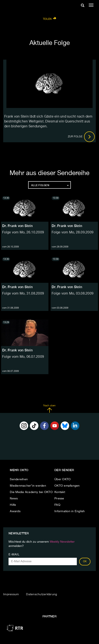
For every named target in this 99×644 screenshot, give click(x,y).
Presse (59, 499)
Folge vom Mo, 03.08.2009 (73, 294)
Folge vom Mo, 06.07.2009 (23, 357)
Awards (15, 511)
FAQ (57, 505)
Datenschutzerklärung (41, 594)
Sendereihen (19, 479)
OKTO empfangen (67, 486)
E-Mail (14, 555)
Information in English (70, 511)
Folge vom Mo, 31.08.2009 (23, 294)
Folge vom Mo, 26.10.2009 (23, 233)
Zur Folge (81, 137)
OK (85, 562)
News (14, 499)
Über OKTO (63, 479)
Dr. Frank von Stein (17, 226)
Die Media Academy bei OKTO (31, 492)
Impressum (11, 594)
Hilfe (13, 505)
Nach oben (49, 409)
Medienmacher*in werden (28, 486)
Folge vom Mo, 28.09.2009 (73, 233)
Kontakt (60, 492)
